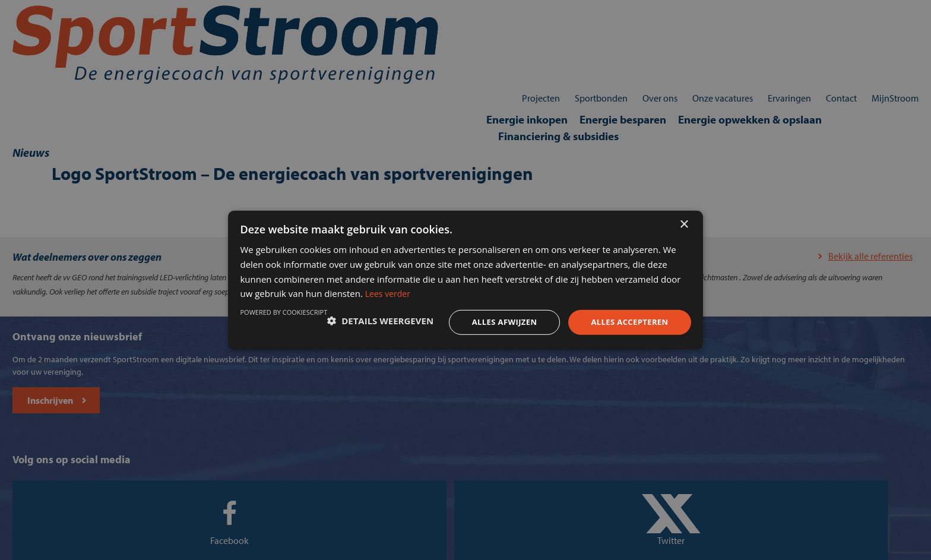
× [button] (684, 210)
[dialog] (465, 280)
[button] (314, 321)
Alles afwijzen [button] (476, 320)
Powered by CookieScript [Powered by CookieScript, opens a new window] (627, 351)
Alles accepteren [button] (606, 320)
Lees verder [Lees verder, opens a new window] (588, 289)
